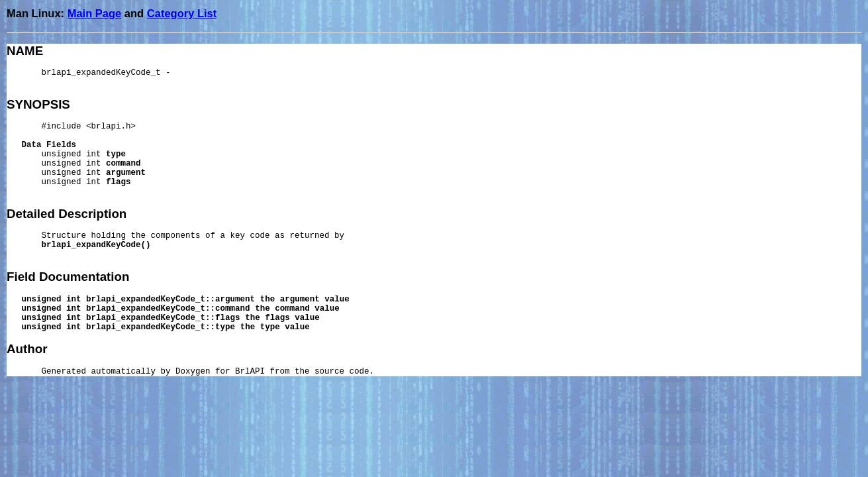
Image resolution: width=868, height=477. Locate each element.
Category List (182, 13)
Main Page (95, 13)
